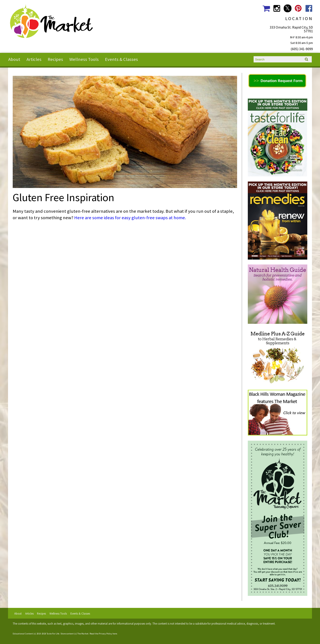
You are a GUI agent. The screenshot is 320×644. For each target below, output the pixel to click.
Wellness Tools (84, 59)
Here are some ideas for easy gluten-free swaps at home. (130, 218)
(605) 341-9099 (302, 49)
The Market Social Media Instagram (277, 8)
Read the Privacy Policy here (103, 634)
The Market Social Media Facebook (309, 8)
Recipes (55, 59)
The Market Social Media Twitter (288, 8)
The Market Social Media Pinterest (298, 8)
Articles (34, 59)
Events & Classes (121, 59)
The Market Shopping (266, 8)
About (14, 59)
